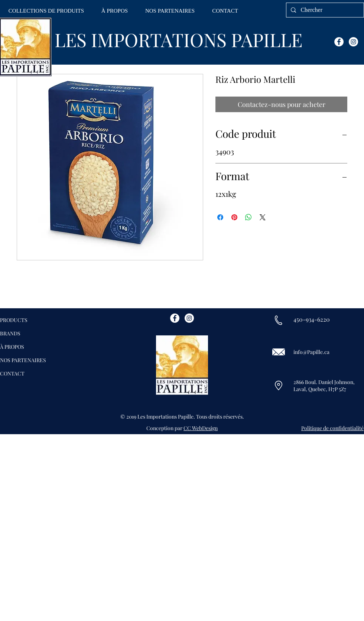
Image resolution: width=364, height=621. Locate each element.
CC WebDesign (201, 428)
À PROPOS (12, 347)
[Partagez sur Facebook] (220, 217)
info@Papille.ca (311, 352)
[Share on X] (263, 217)
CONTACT (12, 373)
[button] (46, 11)
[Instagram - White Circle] (353, 42)
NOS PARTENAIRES (23, 360)
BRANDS (10, 333)
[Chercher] (324, 10)
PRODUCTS (14, 320)
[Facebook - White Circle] (339, 42)
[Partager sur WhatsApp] (248, 217)
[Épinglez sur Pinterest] (234, 217)
